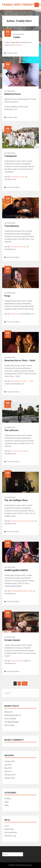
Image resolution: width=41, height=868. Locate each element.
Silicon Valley (9, 725)
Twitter (17, 37)
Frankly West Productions (21, 5)
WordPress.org (10, 836)
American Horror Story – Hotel (20, 360)
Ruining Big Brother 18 (13, 715)
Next (25, 683)
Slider (7, 802)
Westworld (8, 712)
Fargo (7, 296)
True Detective (12, 226)
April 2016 (8, 771)
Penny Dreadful (10, 719)
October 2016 (10, 761)
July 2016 (8, 765)
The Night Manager (12, 722)
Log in (7, 826)
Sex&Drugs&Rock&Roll (16, 570)
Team (15, 53)
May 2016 (8, 768)
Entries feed (9, 829)
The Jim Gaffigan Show (16, 500)
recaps (17, 177)
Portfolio (16, 187)
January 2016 (10, 778)
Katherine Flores (13, 94)
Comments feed (11, 832)
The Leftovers (11, 430)
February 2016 (10, 775)
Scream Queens (12, 640)
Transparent (10, 156)
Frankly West (20, 34)
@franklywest (17, 45)
